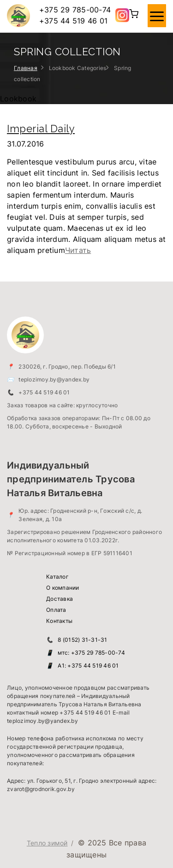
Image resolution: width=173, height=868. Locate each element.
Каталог (57, 577)
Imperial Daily (41, 129)
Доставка (60, 599)
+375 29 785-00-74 (75, 10)
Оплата (56, 610)
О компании (63, 588)
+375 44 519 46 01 (73, 21)
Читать (78, 250)
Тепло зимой (47, 843)
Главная (26, 68)
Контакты (59, 621)
